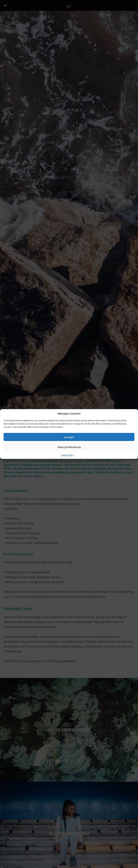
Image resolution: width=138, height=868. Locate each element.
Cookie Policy (67, 455)
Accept (69, 437)
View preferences (69, 447)
